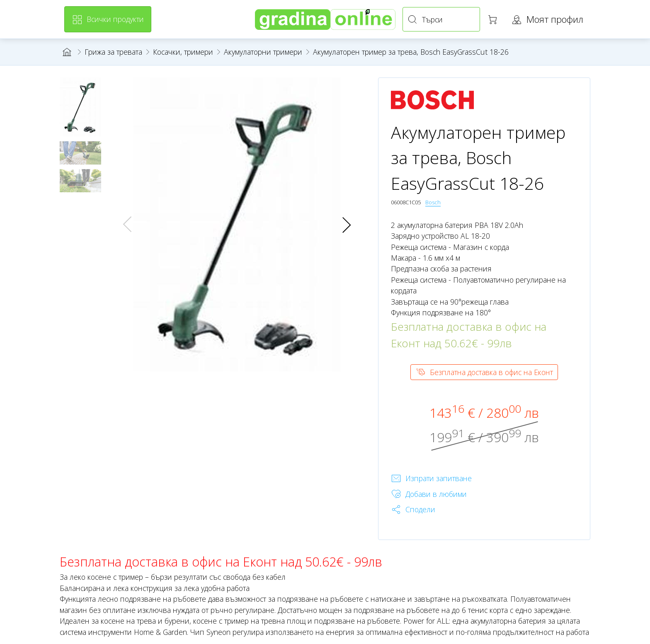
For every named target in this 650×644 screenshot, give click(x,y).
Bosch (433, 202)
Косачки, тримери (183, 52)
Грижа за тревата (113, 52)
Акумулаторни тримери (263, 52)
